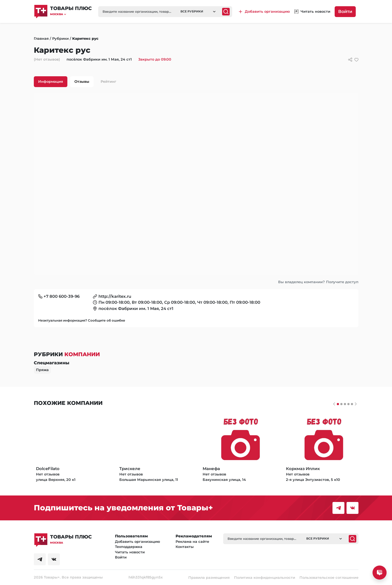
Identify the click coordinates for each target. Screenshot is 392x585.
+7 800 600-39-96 (62, 296)
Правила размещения (209, 577)
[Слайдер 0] (338, 404)
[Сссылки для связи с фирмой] (350, 60)
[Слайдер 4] (352, 404)
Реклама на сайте (192, 541)
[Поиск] (226, 12)
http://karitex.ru (115, 296)
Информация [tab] (51, 81)
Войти (345, 11)
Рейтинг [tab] (108, 81)
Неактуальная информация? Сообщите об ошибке (82, 320)
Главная (41, 38)
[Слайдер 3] (348, 404)
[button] (71, 14)
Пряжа (42, 370)
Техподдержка (129, 547)
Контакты (185, 547)
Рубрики (60, 38)
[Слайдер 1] (341, 404)
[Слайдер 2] (345, 404)
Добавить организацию (138, 541)
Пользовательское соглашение (329, 577)
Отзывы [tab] (82, 81)
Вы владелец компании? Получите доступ (318, 282)
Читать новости (130, 552)
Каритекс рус (85, 38)
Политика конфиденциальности (265, 577)
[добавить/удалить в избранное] (356, 60)
